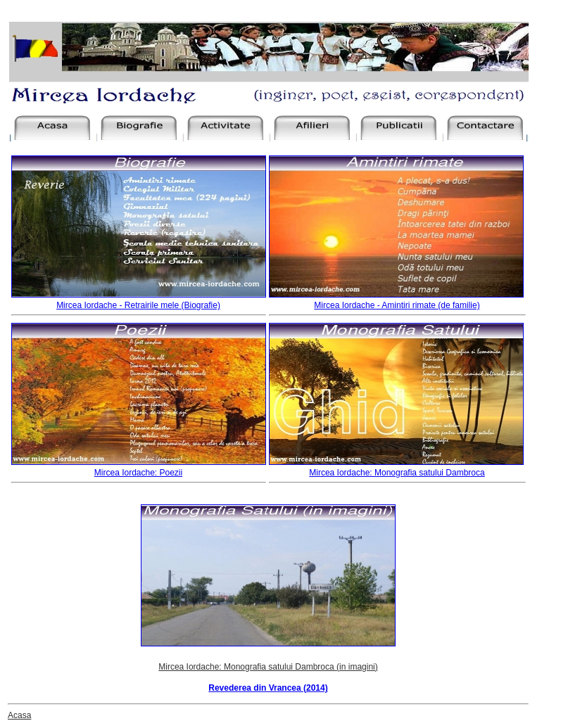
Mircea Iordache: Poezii (138, 473)
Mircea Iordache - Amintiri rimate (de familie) (397, 305)
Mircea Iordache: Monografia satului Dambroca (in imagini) (268, 667)
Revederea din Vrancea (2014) (268, 688)
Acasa (19, 715)
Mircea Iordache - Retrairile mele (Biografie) (138, 305)
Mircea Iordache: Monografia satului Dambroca (397, 473)
